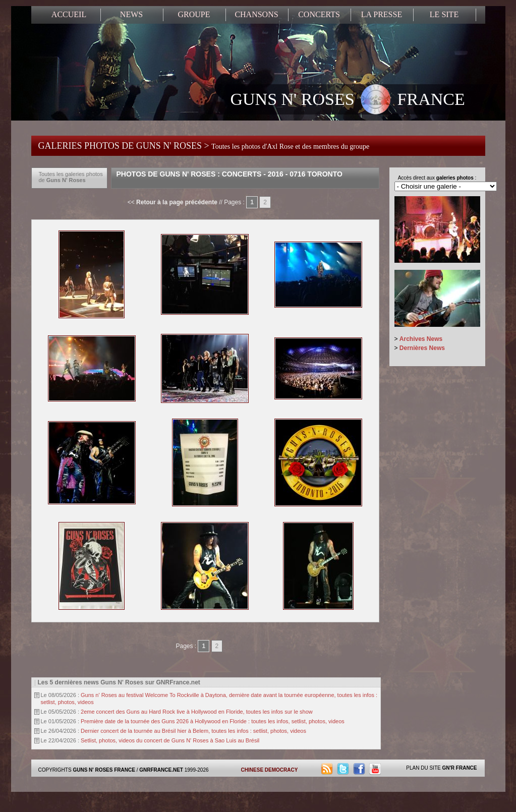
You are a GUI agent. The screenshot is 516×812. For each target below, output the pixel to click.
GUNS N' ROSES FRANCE (348, 100)
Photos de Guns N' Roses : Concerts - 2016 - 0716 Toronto (230, 174)
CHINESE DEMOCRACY (270, 770)
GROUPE (194, 14)
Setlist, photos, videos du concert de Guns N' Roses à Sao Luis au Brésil (170, 740)
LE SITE (444, 14)
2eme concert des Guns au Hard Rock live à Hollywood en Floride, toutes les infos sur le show (197, 712)
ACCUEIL (69, 14)
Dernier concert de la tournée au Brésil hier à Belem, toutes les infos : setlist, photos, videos (193, 731)
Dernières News (422, 348)
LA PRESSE (382, 14)
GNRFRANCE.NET (161, 770)
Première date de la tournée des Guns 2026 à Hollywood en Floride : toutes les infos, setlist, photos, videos (213, 721)
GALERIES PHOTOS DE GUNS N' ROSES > (204, 146)
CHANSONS (256, 14)
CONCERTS (319, 14)
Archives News (421, 339)
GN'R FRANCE (459, 768)
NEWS (131, 14)
